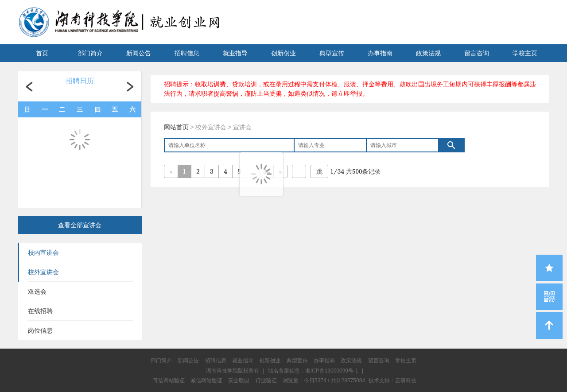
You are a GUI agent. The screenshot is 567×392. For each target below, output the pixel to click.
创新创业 (283, 53)
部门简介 (90, 53)
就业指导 (235, 53)
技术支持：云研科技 (392, 380)
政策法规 (428, 53)
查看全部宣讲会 (80, 225)
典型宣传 (332, 53)
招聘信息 (187, 53)
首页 (42, 53)
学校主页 (525, 53)
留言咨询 (477, 53)
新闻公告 (139, 53)
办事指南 (380, 53)
